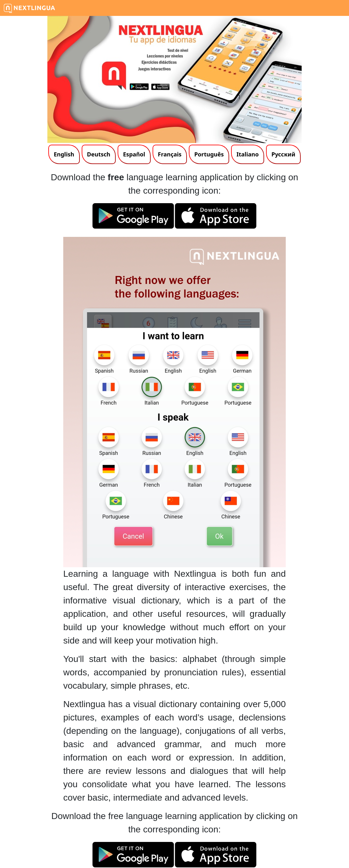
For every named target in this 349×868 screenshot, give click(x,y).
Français (170, 154)
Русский (283, 154)
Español (134, 154)
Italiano (248, 154)
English (64, 154)
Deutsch (99, 154)
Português (209, 154)
